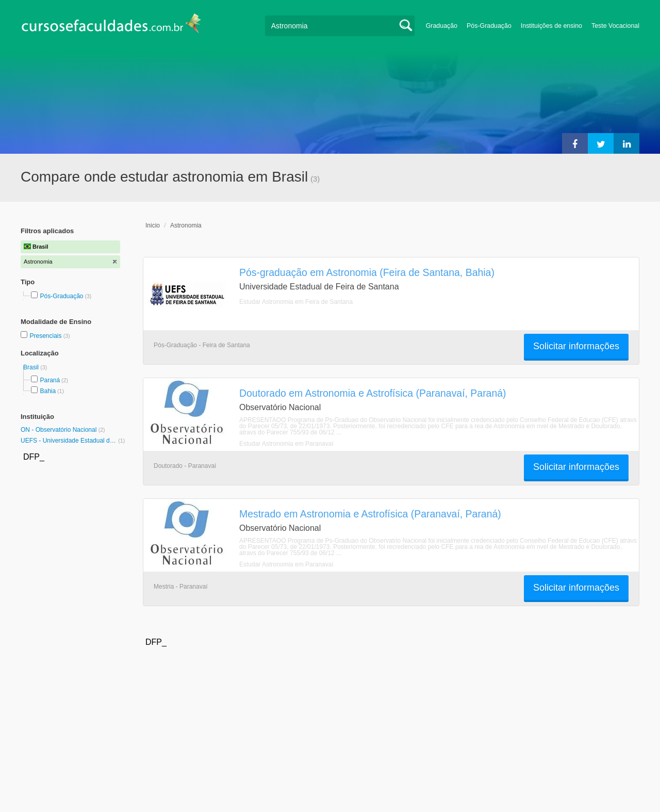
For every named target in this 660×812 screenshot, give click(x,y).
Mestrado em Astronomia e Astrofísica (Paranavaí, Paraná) (370, 514)
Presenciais (46, 336)
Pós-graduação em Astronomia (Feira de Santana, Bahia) (367, 272)
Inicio (153, 225)
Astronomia (186, 225)
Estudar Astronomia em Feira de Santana (296, 302)
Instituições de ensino (551, 26)
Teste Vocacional (615, 26)
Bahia (48, 391)
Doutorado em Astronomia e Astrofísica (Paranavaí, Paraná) (373, 393)
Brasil (32, 367)
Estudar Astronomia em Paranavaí (286, 444)
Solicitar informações (576, 346)
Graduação (442, 26)
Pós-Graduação (489, 26)
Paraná (50, 380)
